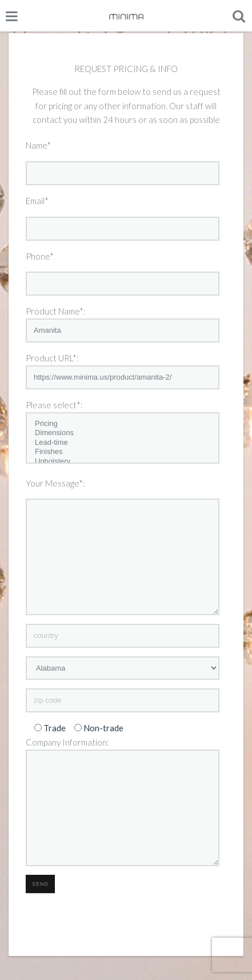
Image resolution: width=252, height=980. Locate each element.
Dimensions (123, 433)
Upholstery (123, 462)
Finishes (123, 452)
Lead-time (123, 443)
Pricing (123, 424)
